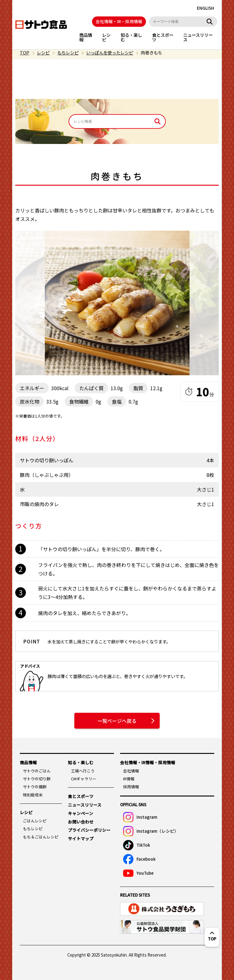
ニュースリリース (198, 37)
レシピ (106, 37)
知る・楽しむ (131, 37)
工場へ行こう (83, 771)
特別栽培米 (33, 795)
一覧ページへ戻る (117, 721)
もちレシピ (68, 52)
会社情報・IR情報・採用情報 (148, 762)
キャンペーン (81, 813)
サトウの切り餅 (37, 779)
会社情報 (131, 771)
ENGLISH (206, 8)
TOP (25, 52)
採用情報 (131, 787)
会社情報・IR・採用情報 (119, 21)
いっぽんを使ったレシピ (110, 52)
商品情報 (86, 37)
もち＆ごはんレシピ (41, 837)
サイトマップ (81, 838)
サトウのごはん (37, 771)
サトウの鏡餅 (35, 787)
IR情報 (129, 779)
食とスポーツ (163, 37)
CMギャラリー (84, 779)
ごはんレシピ (35, 821)
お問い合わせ (81, 822)
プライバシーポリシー (89, 830)
